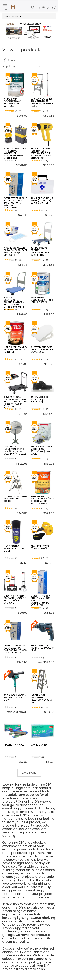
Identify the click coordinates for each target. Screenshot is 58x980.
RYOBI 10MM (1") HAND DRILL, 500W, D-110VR (42, 648)
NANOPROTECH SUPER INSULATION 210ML (14, 548)
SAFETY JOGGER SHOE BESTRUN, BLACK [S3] (39, 399)
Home (18, 16)
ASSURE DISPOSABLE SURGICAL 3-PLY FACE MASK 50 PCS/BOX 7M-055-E (16, 251)
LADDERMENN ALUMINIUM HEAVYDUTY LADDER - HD (42, 699)
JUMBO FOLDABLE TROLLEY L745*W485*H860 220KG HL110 (40, 251)
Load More (29, 773)
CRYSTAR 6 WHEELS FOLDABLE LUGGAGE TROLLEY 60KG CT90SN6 (15, 599)
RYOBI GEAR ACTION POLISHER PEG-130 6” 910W (15, 698)
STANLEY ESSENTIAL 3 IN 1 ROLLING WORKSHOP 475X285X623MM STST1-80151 (15, 153)
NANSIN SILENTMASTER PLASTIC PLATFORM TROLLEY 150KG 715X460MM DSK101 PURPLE (14, 304)
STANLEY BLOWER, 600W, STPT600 (40, 547)
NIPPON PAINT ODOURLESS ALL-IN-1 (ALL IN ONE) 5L (42, 300)
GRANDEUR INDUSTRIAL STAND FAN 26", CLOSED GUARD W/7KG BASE (15, 450)
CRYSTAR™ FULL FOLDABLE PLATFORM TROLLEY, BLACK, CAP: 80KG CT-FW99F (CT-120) (15, 402)
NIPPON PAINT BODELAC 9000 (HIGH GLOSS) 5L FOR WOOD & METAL (42, 500)
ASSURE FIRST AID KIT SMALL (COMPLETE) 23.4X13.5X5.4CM (42, 201)
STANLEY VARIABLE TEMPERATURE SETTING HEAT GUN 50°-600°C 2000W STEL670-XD (41, 153)
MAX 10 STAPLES (39, 745)
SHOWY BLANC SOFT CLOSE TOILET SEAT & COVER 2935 (42, 350)
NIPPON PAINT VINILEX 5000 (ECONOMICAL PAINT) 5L (16, 350)
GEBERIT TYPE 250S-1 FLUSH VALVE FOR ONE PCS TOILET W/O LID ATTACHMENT (15, 649)
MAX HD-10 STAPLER (15, 745)
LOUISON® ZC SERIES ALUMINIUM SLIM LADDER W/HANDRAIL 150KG (42, 102)
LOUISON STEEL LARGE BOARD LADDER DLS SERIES (16, 499)
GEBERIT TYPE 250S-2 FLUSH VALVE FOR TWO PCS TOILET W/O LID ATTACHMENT (15, 203)
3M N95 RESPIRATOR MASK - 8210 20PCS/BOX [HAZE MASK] (42, 450)
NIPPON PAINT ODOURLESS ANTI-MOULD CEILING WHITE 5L (14, 102)
